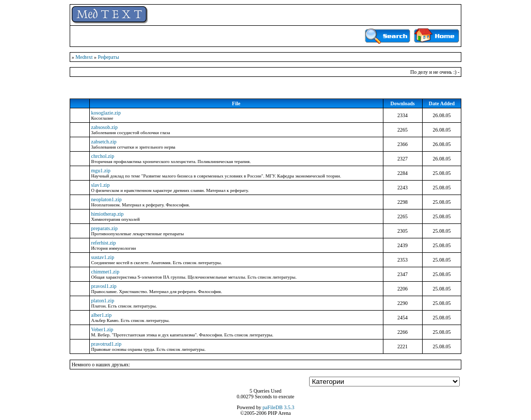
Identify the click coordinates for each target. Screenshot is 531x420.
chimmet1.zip (106, 272)
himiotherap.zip (108, 214)
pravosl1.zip (104, 286)
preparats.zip (104, 228)
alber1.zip (102, 315)
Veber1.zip (102, 329)
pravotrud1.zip (107, 344)
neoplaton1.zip (107, 199)
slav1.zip (101, 185)
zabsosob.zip (104, 127)
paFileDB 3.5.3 (278, 407)
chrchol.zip (103, 156)
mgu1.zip (101, 171)
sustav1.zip (103, 257)
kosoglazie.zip (106, 113)
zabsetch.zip (104, 142)
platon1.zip (103, 301)
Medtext (84, 57)
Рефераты (108, 57)
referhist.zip (104, 243)
